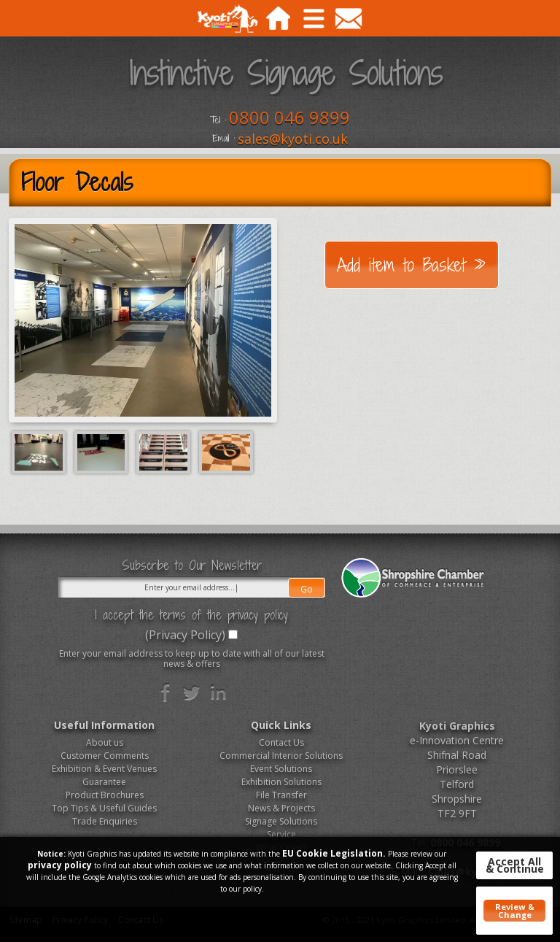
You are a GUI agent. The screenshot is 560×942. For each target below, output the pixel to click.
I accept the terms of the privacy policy (191, 615)
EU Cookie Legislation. (334, 853)
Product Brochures (105, 795)
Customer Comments (105, 756)
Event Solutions (281, 769)
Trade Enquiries (105, 821)
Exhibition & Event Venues (104, 769)
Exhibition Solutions (281, 782)
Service (281, 834)
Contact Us (281, 742)
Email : (223, 139)
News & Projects (281, 808)
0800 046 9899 (289, 117)
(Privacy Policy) (185, 635)
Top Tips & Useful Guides (104, 808)
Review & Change (515, 911)
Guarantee (104, 782)
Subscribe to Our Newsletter (192, 565)
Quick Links (281, 725)
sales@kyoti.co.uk (293, 139)
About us (105, 742)
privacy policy (60, 865)
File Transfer (281, 795)
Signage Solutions (281, 821)
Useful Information (104, 725)
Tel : (218, 120)
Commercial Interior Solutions (281, 756)
